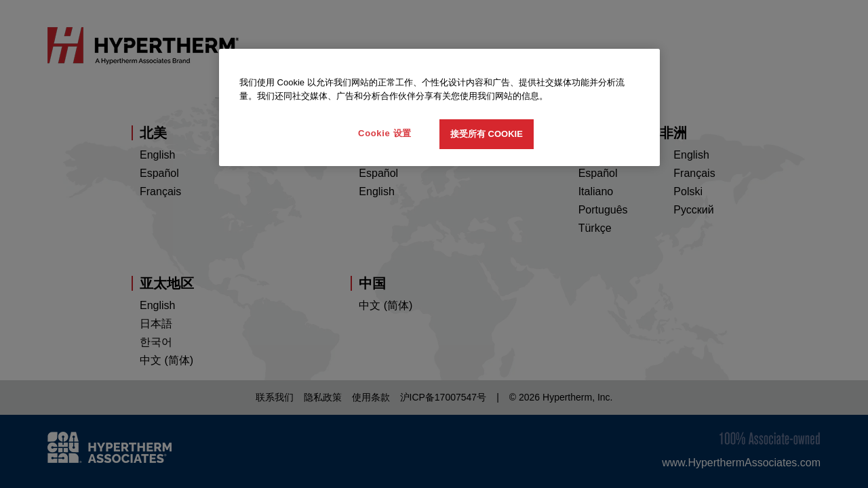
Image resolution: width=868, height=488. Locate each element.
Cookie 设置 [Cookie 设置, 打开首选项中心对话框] (385, 133)
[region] (439, 107)
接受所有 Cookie (487, 134)
